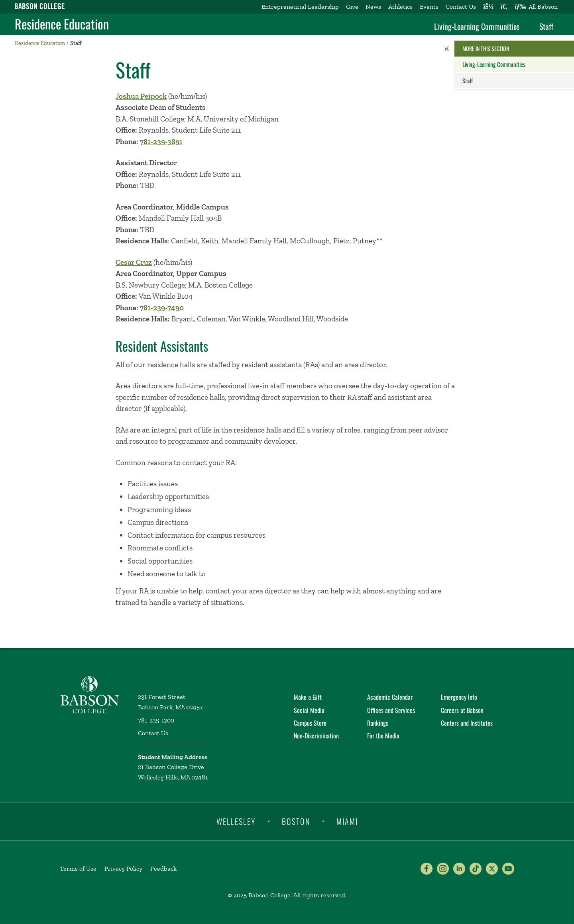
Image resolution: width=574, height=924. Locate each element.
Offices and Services (391, 710)
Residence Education (62, 24)
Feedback (163, 868)
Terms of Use (78, 868)
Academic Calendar (390, 697)
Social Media (309, 710)
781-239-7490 (162, 308)
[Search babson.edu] (504, 7)
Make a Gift (308, 697)
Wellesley (236, 821)
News (373, 7)
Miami (347, 821)
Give (352, 7)
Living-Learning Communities (477, 26)
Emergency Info (459, 697)
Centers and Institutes (467, 723)
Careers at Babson (462, 710)
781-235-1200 (156, 720)
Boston (296, 821)
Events (429, 7)
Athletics (400, 7)
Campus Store (310, 723)
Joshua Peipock (141, 96)
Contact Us (461, 7)
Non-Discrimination (316, 736)
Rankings (378, 723)
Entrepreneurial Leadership (300, 7)
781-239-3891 (161, 142)
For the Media (383, 736)
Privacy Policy (123, 868)
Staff (546, 26)
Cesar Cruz (134, 262)
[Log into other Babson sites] (488, 7)
